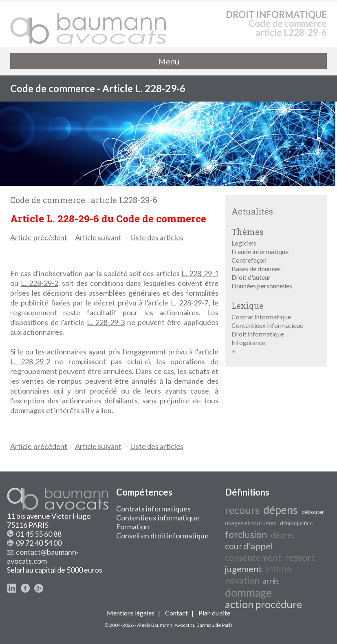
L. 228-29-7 (189, 303)
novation (242, 580)
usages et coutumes (251, 523)
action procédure (263, 604)
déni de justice (296, 523)
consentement (253, 558)
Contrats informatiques (153, 509)
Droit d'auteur (251, 277)
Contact (176, 613)
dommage (248, 593)
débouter (313, 512)
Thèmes (248, 232)
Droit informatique (258, 334)
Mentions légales (131, 613)
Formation (133, 527)
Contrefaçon (249, 260)
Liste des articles (157, 237)
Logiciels (244, 243)
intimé (279, 569)
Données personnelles (262, 286)
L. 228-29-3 (106, 322)
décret (283, 535)
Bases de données (256, 269)
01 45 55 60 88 (39, 534)
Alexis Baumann (155, 625)
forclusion (246, 534)
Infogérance (248, 342)
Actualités (252, 211)
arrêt (271, 581)
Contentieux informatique (267, 325)
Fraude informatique (260, 251)
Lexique (248, 305)
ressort (300, 557)
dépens (281, 510)
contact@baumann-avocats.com (43, 556)
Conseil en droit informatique (162, 536)
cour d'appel (249, 546)
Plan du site (214, 613)
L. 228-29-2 (40, 283)
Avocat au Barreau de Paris (204, 625)
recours (242, 510)
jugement (243, 569)
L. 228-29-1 (200, 273)
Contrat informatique (261, 317)
